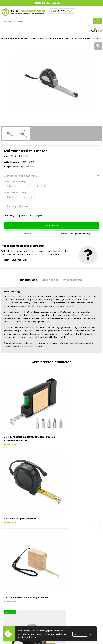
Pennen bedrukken (10, 576)
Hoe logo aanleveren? (63, 555)
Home (4, 38)
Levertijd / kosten (61, 539)
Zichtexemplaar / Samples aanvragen (70, 559)
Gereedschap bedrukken (41, 38)
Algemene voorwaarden (64, 601)
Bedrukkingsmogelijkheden (65, 547)
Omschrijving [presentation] (29, 279)
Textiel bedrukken (10, 597)
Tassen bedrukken (10, 581)
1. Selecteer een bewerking (21, 175)
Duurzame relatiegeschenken (15, 585)
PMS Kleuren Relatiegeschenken (68, 551)
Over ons (57, 576)
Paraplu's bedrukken (11, 601)
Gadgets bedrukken (10, 589)
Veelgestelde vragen (62, 534)
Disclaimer (58, 597)
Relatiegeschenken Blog (64, 585)
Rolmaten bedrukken (64, 38)
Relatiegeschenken (19, 38)
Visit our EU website (62, 605)
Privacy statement (61, 593)
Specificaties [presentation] (50, 279)
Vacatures (57, 581)
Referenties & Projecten (64, 589)
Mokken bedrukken (10, 593)
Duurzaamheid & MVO (63, 563)
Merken (5, 605)
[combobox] (47, 21)
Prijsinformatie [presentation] (73, 279)
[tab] (29, 279)
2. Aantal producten (16, 206)
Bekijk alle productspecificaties (19, 167)
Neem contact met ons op (15, 259)
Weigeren (91, 634)
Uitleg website (60, 543)
